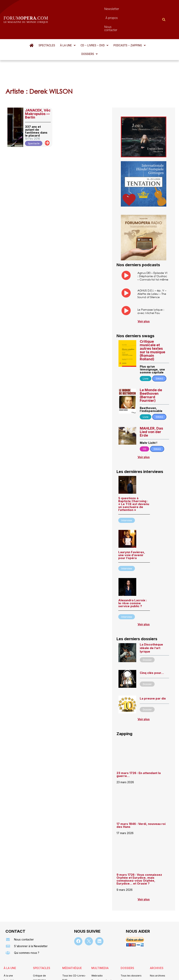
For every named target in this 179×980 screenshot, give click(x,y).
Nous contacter (123, 9)
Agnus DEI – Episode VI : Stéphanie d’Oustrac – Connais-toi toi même (153, 247)
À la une (60, 24)
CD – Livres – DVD (85, 24)
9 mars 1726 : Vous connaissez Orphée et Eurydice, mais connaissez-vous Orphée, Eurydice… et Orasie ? (139, 851)
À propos (100, 9)
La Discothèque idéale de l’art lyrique (151, 620)
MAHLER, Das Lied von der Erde (151, 403)
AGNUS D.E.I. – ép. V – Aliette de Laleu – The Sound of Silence (152, 265)
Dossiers (148, 24)
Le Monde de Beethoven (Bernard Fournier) (151, 366)
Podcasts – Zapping (120, 24)
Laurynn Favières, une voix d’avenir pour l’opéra (132, 526)
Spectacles (39, 24)
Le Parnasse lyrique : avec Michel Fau (151, 282)
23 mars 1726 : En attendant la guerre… (139, 746)
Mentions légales (66, 975)
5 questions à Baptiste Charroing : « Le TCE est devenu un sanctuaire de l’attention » (134, 475)
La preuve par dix (153, 670)
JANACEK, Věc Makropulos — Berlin (38, 84)
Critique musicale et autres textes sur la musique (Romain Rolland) (152, 322)
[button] (60, 24)
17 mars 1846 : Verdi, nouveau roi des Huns (141, 797)
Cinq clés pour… (152, 644)
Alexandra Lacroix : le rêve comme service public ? (133, 575)
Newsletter (81, 9)
